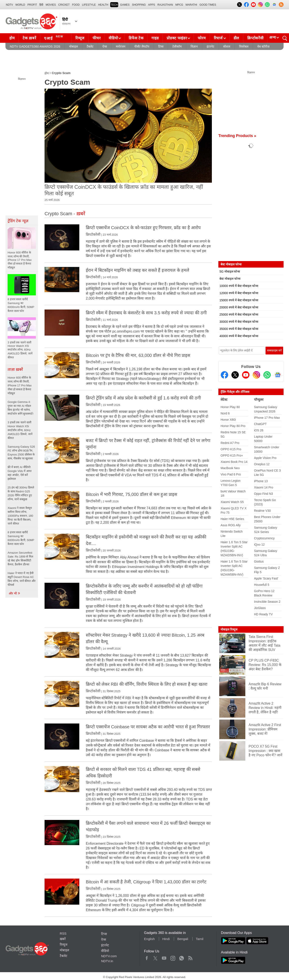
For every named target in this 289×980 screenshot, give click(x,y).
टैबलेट (90, 46)
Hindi (166, 939)
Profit (32, 5)
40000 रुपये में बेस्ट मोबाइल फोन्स (239, 336)
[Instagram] (256, 375)
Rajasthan (165, 5)
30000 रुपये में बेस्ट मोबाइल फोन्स (239, 322)
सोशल (227, 46)
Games (125, 5)
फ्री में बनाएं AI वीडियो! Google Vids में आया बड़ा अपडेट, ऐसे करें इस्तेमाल (20, 473)
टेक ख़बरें (29, 38)
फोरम (202, 38)
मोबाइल (73, 46)
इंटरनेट (210, 46)
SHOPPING (139, 5)
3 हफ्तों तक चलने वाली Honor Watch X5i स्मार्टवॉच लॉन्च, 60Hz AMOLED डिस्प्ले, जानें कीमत (20, 430)
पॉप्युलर (259, 400)
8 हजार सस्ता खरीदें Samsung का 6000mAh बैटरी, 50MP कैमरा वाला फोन (21, 538)
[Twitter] (235, 375)
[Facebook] (224, 375)
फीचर (97, 38)
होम (12, 38)
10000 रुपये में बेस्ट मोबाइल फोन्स (239, 286)
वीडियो (113, 38)
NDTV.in (107, 961)
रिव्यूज (80, 38)
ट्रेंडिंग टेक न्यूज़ (18, 221)
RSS (63, 933)
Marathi (191, 5)
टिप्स (161, 46)
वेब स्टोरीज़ (263, 46)
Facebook (147, 957)
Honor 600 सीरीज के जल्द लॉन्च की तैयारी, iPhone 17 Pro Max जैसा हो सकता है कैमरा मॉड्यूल (20, 385)
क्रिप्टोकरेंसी (255, 38)
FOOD (76, 5)
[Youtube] (246, 375)
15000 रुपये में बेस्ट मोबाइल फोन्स (239, 300)
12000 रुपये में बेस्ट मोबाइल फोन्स (239, 293)
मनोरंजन (121, 46)
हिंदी (41, 5)
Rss (190, 957)
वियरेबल (244, 46)
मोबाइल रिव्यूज (229, 629)
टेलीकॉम (177, 46)
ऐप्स (105, 46)
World (20, 5)
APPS (152, 5)
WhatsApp (182, 957)
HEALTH (103, 5)
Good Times (208, 5)
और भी (15, 593)
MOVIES (51, 5)
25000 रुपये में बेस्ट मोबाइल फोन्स (239, 315)
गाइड (155, 38)
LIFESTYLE (89, 5)
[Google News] (278, 375)
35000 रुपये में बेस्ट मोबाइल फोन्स (239, 329)
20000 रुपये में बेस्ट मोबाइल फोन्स (239, 307)
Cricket (64, 5)
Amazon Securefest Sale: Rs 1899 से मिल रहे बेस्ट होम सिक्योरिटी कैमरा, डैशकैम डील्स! (20, 559)
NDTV (9, 5)
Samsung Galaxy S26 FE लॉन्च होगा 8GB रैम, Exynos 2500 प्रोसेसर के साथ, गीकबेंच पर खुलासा (21, 453)
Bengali (183, 939)
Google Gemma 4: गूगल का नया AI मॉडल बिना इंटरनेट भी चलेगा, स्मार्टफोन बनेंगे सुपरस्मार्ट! (21, 408)
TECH (114, 5)
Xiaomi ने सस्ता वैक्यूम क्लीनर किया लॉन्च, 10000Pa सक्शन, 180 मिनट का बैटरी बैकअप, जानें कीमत (20, 516)
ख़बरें (63, 939)
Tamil (200, 939)
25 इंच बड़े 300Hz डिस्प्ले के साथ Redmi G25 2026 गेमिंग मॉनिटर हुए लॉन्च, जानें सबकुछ (21, 493)
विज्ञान (194, 46)
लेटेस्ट (224, 400)
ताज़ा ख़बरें (15, 369)
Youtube (164, 957)
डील (236, 38)
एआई (54, 38)
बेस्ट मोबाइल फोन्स (230, 279)
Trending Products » (237, 136)
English (149, 939)
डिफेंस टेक (136, 38)
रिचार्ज (218, 38)
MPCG (179, 5)
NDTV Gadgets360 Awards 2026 (35, 46)
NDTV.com (109, 956)
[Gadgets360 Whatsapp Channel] (267, 375)
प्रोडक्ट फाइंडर (177, 38)
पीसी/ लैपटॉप (142, 46)
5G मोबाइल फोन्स (230, 271)
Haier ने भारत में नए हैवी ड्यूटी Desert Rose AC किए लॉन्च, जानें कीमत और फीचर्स (22, 579)
